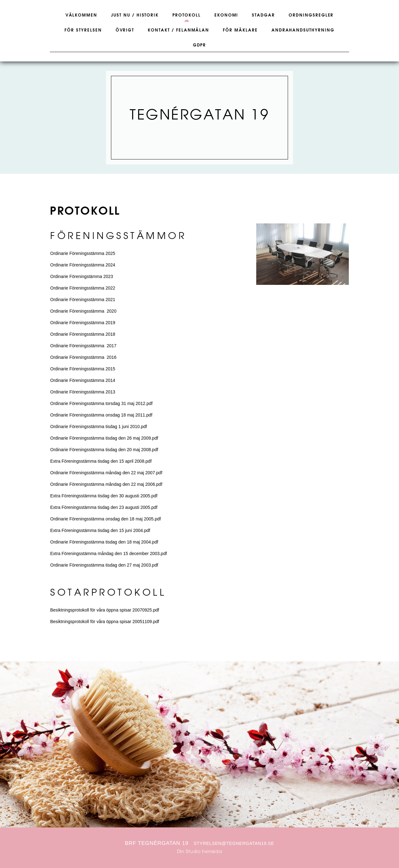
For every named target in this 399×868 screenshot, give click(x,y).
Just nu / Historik (135, 15)
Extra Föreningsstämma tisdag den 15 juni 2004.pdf (100, 530)
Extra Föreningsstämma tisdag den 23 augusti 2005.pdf (104, 507)
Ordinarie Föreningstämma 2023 (82, 276)
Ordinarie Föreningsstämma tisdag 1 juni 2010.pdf (99, 427)
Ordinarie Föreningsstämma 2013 (83, 392)
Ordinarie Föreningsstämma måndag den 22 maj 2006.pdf (106, 484)
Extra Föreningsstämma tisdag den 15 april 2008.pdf (101, 461)
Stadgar (263, 15)
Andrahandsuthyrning (303, 30)
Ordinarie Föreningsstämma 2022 (83, 288)
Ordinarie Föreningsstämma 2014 (83, 380)
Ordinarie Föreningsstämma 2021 (83, 300)
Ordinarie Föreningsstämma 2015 (83, 369)
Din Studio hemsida (200, 852)
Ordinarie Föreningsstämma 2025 (83, 253)
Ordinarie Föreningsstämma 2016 (83, 357)
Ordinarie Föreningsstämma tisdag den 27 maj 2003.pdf (104, 565)
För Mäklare (240, 30)
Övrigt (125, 30)
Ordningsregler (311, 15)
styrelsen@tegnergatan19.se (234, 843)
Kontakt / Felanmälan (178, 30)
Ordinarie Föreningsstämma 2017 (83, 346)
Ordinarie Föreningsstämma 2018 (83, 334)
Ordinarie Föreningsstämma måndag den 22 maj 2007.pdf (106, 473)
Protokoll (187, 15)
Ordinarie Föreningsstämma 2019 (83, 323)
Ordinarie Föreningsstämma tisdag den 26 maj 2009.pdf (104, 438)
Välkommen (82, 15)
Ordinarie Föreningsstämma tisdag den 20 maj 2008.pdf (104, 450)
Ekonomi (226, 15)
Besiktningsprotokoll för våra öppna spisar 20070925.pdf (105, 610)
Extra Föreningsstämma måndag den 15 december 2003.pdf (108, 553)
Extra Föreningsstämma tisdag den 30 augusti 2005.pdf (104, 496)
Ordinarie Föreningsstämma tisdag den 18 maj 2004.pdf (104, 542)
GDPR (200, 45)
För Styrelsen (83, 30)
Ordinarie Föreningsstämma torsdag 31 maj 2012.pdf (101, 403)
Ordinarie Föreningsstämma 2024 (83, 265)
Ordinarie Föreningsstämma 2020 (83, 311)
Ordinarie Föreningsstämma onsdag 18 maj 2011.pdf (101, 415)
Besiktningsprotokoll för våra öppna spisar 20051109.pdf (105, 622)
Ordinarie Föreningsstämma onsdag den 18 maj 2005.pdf (106, 519)
